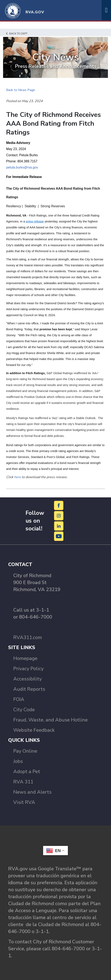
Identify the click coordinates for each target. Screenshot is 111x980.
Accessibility (27, 679)
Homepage (25, 658)
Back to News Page (21, 90)
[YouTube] (59, 536)
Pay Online (25, 751)
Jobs (18, 761)
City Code (24, 710)
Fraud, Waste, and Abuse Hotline (50, 720)
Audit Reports (29, 689)
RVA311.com (28, 637)
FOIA (19, 699)
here (17, 477)
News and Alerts (32, 792)
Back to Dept (17, 34)
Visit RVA (24, 802)
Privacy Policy (28, 669)
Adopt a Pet (27, 771)
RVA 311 (23, 782)
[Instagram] (59, 516)
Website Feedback (34, 730)
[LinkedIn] (59, 526)
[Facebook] (59, 505)
